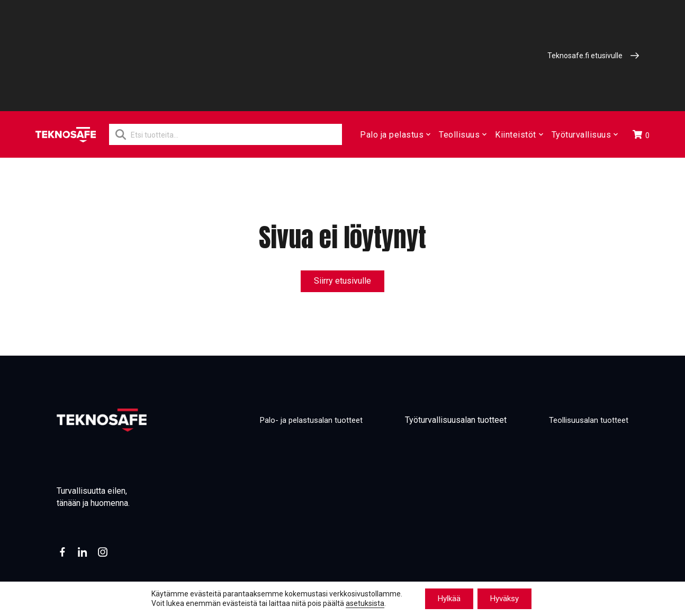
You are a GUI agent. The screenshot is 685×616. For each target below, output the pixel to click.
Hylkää (449, 599)
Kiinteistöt (518, 135)
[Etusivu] (66, 135)
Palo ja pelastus (395, 135)
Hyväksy (504, 599)
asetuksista (365, 604)
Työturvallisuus (584, 135)
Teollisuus (462, 135)
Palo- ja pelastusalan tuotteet (304, 420)
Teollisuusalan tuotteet (586, 420)
